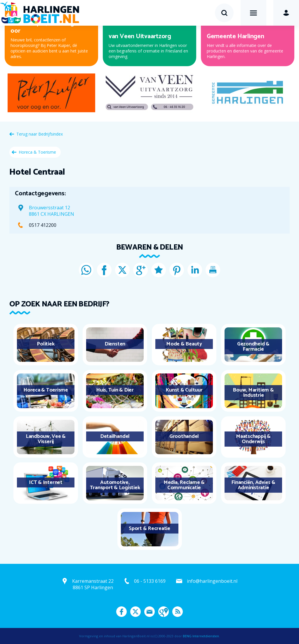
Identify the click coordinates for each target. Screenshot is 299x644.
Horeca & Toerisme (37, 152)
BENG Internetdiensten (201, 636)
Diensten (115, 344)
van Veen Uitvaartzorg (140, 36)
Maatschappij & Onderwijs (253, 439)
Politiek (46, 344)
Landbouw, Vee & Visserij (46, 439)
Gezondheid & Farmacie (253, 347)
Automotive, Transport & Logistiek (115, 485)
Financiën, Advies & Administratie (253, 485)
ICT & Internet (46, 482)
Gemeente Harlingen (235, 36)
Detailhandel (115, 436)
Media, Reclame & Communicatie (184, 485)
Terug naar (40, 134)
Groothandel (184, 436)
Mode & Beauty (184, 344)
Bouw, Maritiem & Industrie (253, 393)
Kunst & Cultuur (184, 390)
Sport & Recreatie (149, 529)
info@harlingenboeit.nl (212, 581)
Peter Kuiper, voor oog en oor (46, 27)
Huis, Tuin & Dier (115, 390)
